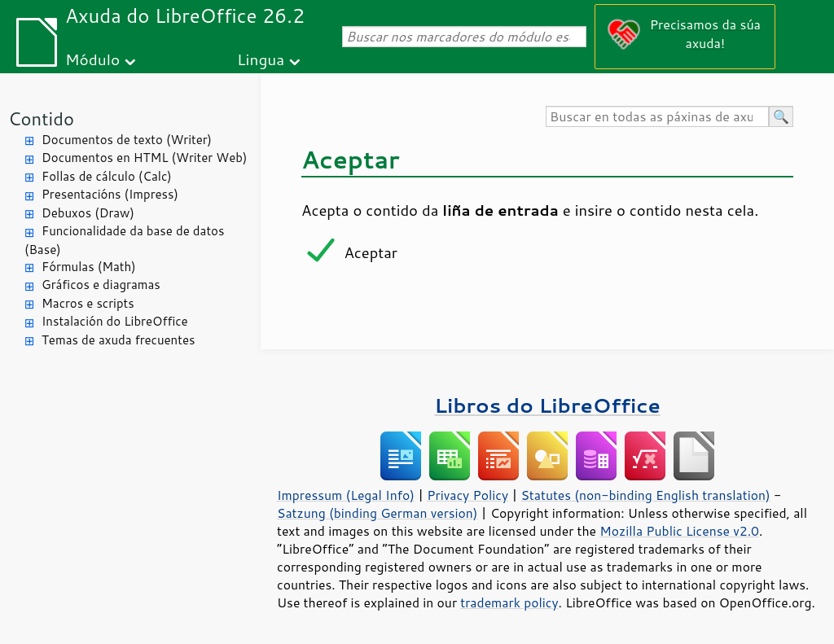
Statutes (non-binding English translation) (645, 495)
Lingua (261, 59)
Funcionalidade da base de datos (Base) (124, 240)
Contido (41, 118)
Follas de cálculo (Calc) (107, 176)
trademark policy (509, 602)
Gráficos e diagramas (101, 285)
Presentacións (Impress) (110, 194)
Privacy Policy (467, 495)
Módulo (92, 59)
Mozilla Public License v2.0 (679, 531)
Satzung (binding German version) (377, 513)
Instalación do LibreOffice (115, 321)
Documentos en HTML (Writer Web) (144, 158)
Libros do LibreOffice (547, 405)
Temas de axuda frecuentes (118, 340)
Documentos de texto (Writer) (127, 140)
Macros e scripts (88, 303)
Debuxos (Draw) (88, 213)
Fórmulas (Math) (89, 267)
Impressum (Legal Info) (346, 495)
